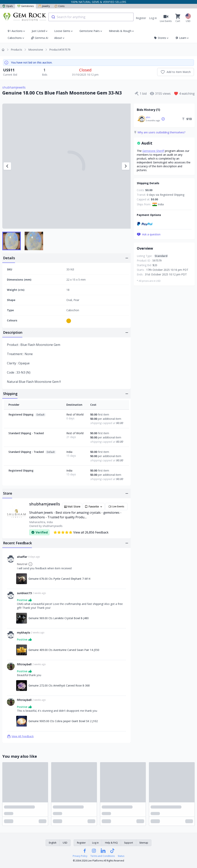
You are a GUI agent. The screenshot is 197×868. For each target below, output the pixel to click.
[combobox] (91, 17)
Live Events (116, 507)
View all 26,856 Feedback (81, 532)
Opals (8, 6)
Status (121, 856)
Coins (59, 6)
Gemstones (25, 6)
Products (16, 50)
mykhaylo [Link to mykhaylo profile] (24, 633)
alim (148, 117)
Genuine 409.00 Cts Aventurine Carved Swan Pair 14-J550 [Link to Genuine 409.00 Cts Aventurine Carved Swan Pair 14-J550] (64, 650)
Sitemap (144, 843)
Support (129, 843)
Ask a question (149, 234)
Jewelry (44, 6)
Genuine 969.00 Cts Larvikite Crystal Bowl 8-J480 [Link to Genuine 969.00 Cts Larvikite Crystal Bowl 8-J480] (59, 618)
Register (141, 18)
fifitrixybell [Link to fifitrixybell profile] (24, 664)
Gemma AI (40, 38)
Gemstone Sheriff (153, 151)
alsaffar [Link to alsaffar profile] (22, 557)
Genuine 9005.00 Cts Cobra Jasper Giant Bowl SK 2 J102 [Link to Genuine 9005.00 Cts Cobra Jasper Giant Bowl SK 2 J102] (63, 721)
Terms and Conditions (103, 856)
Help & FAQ (111, 843)
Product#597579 (60, 50)
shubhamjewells (14, 87)
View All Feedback (20, 736)
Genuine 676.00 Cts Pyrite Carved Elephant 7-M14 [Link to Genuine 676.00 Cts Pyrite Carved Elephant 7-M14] (59, 579)
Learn (182, 38)
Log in (153, 18)
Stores (162, 38)
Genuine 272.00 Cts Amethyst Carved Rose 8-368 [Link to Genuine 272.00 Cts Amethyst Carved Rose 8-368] (59, 685)
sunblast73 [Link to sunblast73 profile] (24, 593)
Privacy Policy (80, 856)
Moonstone (36, 50)
